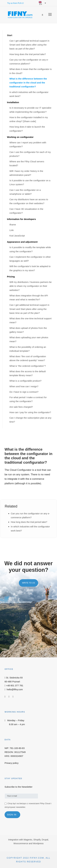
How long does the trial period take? (28, 54)
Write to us (28, 583)
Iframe (13, 225)
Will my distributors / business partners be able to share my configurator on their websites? (31, 286)
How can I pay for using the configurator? (30, 412)
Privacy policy (12, 763)
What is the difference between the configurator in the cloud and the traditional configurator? (28, 83)
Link (12, 230)
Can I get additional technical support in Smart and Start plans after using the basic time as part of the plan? (29, 309)
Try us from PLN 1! (15, 3)
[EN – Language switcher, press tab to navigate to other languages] (41, 3)
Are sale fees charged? (21, 407)
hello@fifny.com (15, 689)
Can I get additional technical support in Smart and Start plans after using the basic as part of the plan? (29, 45)
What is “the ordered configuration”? (28, 366)
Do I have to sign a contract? (24, 392)
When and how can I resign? (24, 386)
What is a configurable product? (25, 381)
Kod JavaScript (17, 236)
